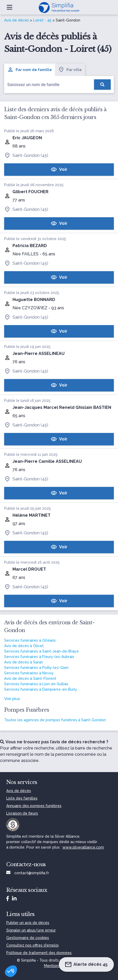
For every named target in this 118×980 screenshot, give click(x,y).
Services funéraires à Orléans (30, 640)
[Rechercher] (102, 85)
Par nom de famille (30, 70)
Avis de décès (17, 20)
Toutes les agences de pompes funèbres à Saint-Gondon (55, 720)
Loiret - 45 (42, 20)
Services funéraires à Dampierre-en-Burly (41, 689)
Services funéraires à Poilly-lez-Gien (36, 668)
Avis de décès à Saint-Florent (30, 678)
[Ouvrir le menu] (10, 7)
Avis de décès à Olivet (24, 646)
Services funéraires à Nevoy (29, 673)
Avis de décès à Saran (24, 662)
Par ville (70, 70)
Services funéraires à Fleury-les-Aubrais (39, 657)
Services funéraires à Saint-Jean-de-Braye (41, 651)
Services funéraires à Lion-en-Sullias (36, 684)
